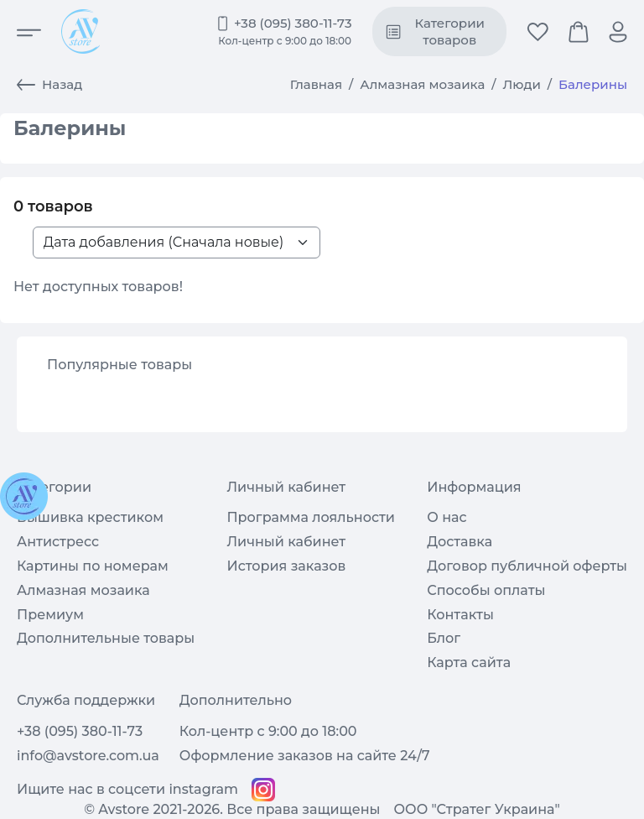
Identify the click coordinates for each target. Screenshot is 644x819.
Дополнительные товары (106, 638)
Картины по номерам (93, 566)
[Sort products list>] (177, 243)
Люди (522, 84)
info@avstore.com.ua (88, 756)
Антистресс (58, 542)
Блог (444, 638)
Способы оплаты (486, 590)
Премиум (50, 615)
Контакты (460, 615)
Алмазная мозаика (422, 84)
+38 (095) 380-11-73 (293, 23)
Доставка (460, 542)
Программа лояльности (311, 517)
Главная (316, 84)
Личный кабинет (286, 542)
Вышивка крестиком (90, 517)
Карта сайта (469, 663)
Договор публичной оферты (527, 566)
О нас (447, 517)
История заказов (286, 566)
